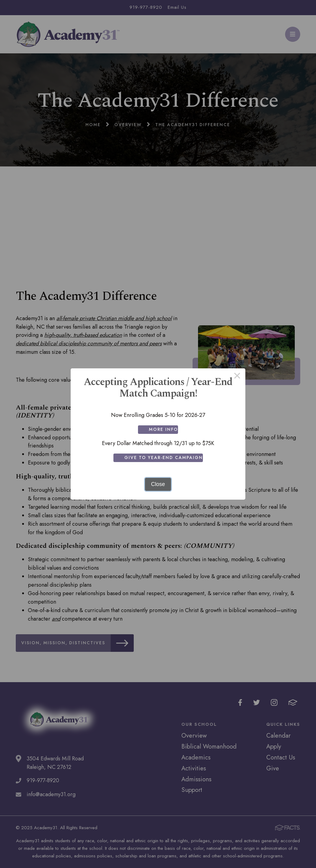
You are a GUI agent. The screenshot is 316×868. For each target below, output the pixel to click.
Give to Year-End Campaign (164, 457)
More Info (163, 429)
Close (158, 484)
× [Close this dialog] (237, 377)
